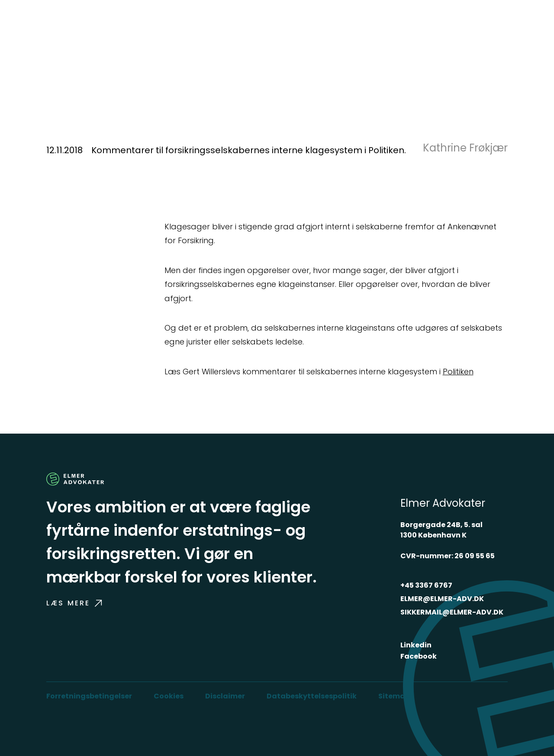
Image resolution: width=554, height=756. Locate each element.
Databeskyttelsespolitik (312, 696)
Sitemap (394, 696)
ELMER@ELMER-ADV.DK (442, 599)
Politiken (458, 372)
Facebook (419, 656)
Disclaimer (225, 696)
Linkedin (416, 645)
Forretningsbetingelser (89, 696)
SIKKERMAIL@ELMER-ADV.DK (452, 612)
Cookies (169, 696)
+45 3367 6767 (426, 585)
